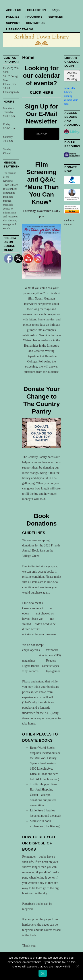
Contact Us (35, 23)
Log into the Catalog (72, 76)
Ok (43, 974)
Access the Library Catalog (70, 92)
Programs (34, 17)
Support (13, 23)
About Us (14, 10)
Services (56, 17)
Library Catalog (20, 29)
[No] (77, 966)
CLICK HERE (42, 92)
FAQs (56, 10)
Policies (13, 17)
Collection (36, 10)
